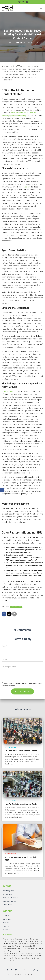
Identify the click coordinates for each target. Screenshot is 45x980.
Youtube (16, 970)
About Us (6, 916)
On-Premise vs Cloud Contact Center (21, 751)
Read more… (9, 764)
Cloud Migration (8, 891)
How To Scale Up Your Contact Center (21, 804)
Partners (6, 923)
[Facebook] (2, 490)
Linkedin (12, 970)
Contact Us (23, 970)
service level (26, 187)
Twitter (7, 970)
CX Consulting (7, 894)
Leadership (7, 919)
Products (6, 926)
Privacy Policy (34, 970)
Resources (6, 930)
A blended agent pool (10, 391)
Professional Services (10, 898)
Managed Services (9, 901)
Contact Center (16, 607)
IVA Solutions (7, 905)
